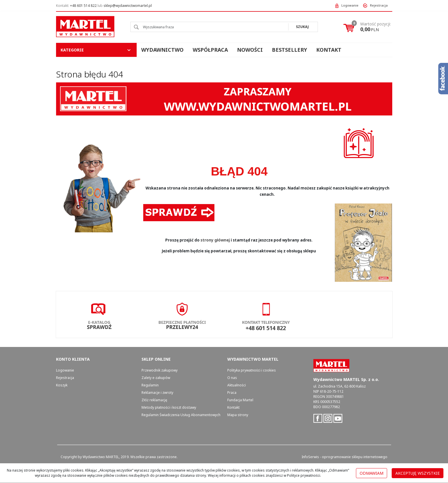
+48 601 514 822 (83, 6)
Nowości (250, 50)
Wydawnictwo (162, 50)
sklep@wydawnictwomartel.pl (128, 6)
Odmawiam (372, 473)
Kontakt (329, 50)
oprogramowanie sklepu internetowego (355, 457)
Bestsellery (289, 50)
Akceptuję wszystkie (418, 473)
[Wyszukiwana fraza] (209, 27)
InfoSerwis (310, 457)
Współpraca (210, 50)
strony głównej (215, 240)
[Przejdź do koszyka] (376, 27)
